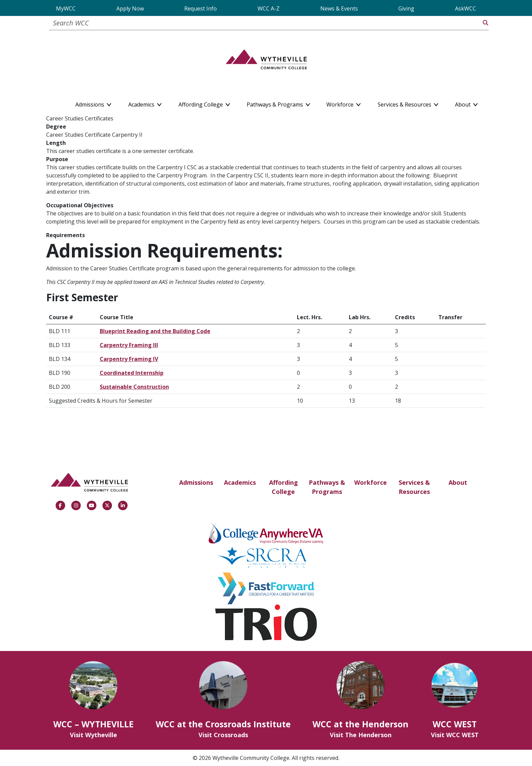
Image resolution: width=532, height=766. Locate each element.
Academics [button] (145, 103)
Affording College (283, 487)
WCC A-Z (269, 8)
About (458, 482)
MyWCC (66, 8)
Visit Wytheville (93, 735)
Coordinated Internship (132, 373)
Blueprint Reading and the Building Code (155, 331)
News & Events (339, 8)
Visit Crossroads (223, 735)
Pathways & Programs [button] (278, 103)
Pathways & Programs (327, 487)
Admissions (196, 482)
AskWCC (465, 8)
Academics (240, 482)
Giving (406, 8)
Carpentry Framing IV (129, 359)
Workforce (370, 482)
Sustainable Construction (134, 387)
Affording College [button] (204, 103)
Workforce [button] (344, 103)
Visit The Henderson (361, 735)
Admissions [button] (93, 103)
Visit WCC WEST (455, 735)
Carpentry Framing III (129, 345)
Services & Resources (414, 487)
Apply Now (130, 8)
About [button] (466, 103)
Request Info (201, 8)
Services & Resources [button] (408, 103)
